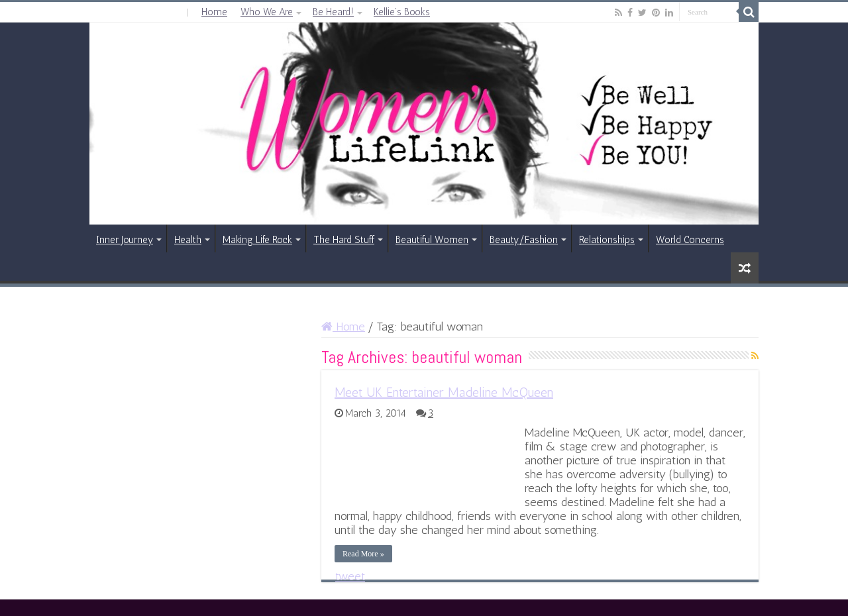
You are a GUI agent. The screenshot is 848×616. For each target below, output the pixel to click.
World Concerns (690, 240)
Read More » (363, 554)
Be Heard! (333, 12)
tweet (350, 576)
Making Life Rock (257, 240)
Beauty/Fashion (524, 240)
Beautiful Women (432, 240)
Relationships (607, 240)
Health (188, 240)
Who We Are (267, 12)
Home (214, 12)
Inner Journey (125, 240)
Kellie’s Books (402, 12)
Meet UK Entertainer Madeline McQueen (444, 392)
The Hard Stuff (344, 240)
